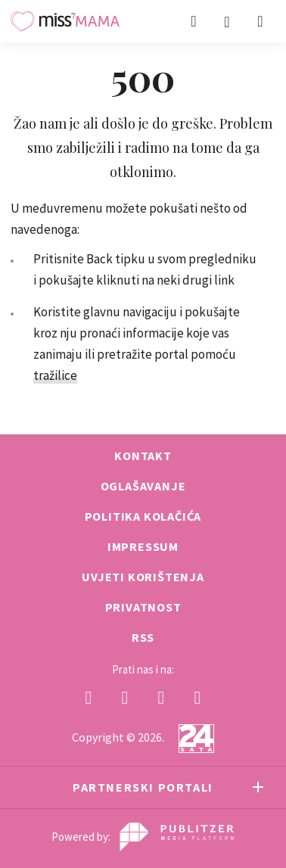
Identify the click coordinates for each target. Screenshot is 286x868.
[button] (260, 21)
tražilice (55, 375)
